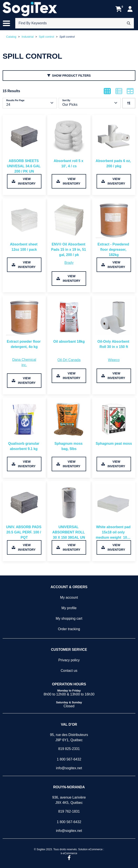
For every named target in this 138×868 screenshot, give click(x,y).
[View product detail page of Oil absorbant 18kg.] (69, 327)
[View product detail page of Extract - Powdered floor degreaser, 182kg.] (114, 230)
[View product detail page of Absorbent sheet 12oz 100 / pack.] (24, 230)
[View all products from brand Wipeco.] (114, 360)
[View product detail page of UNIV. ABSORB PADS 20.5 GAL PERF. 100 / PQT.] (24, 512)
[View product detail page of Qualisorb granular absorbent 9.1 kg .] (24, 429)
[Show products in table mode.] (130, 91)
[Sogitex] (30, 9)
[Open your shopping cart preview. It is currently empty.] (119, 9)
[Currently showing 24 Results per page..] (30, 103)
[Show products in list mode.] (119, 91)
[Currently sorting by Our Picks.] (90, 103)
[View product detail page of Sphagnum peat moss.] (114, 429)
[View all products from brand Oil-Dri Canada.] (69, 360)
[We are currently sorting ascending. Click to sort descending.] (129, 103)
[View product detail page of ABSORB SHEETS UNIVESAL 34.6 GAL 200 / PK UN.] (24, 146)
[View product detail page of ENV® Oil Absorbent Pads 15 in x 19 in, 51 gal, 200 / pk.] (69, 230)
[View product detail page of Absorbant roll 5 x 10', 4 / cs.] (69, 146)
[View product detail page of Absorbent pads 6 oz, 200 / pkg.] (114, 146)
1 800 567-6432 (69, 759)
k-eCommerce (69, 853)
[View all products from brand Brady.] (69, 263)
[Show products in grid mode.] (107, 91)
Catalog (11, 37)
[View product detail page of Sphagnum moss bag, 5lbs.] (69, 429)
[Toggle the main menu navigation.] (9, 23)
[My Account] (130, 9)
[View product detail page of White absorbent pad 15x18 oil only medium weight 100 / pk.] (114, 512)
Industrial (28, 37)
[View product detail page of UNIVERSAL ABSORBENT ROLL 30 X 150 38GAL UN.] (69, 512)
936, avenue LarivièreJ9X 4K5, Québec (69, 800)
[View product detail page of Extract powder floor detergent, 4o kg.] (24, 327)
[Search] (129, 23)
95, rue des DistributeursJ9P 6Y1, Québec (69, 737)
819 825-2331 (69, 749)
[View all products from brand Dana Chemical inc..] (24, 362)
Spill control (46, 37)
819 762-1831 (69, 811)
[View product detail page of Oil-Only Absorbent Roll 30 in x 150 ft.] (114, 327)
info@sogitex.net (69, 768)
